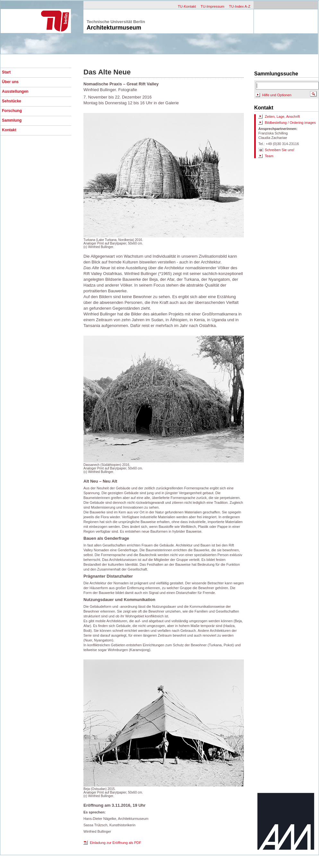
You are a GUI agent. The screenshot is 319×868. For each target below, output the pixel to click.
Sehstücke (12, 101)
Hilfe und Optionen (277, 95)
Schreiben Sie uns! (280, 150)
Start (6, 72)
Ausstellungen (15, 91)
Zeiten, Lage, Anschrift (282, 116)
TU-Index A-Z (240, 6)
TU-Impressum (212, 6)
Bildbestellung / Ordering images (290, 123)
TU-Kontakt (187, 6)
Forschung (12, 111)
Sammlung (12, 120)
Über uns (10, 82)
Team (269, 156)
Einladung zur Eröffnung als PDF (116, 843)
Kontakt (9, 130)
